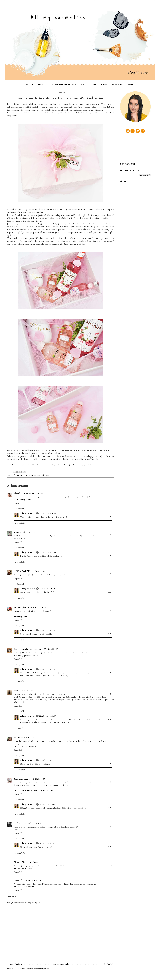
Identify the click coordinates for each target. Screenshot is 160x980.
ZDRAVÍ (132, 84)
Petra (16, 691)
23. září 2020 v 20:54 (33, 823)
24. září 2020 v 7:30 (47, 804)
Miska (16, 532)
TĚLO (93, 84)
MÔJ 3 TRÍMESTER (22, 791)
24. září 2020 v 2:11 (37, 862)
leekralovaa (18, 829)
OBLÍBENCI (118, 84)
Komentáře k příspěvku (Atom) (37, 969)
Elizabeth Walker (21, 862)
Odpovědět (18, 503)
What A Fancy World (22, 500)
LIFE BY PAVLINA (22, 571)
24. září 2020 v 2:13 (33, 880)
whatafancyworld (21, 493)
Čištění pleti (18, 475)
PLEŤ (83, 84)
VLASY (104, 84)
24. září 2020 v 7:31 (47, 843)
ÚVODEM (29, 84)
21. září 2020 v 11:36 (28, 532)
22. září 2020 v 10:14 (38, 608)
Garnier (26, 475)
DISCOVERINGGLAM (43, 791)
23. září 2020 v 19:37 (37, 779)
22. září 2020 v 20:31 (29, 737)
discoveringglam (21, 779)
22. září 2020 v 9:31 (39, 571)
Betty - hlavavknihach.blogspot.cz (28, 649)
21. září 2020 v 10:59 (47, 513)
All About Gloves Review (24, 887)
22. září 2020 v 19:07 (47, 716)
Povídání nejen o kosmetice (25, 746)
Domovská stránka (62, 964)
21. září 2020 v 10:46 (37, 493)
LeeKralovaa (19, 823)
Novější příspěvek (15, 964)
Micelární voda (35, 475)
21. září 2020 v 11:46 (47, 552)
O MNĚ (42, 84)
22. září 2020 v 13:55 (52, 649)
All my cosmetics (28, 513)
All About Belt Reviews (23, 868)
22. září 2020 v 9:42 (47, 589)
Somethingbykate (21, 608)
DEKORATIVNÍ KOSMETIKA (63, 84)
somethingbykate (20, 616)
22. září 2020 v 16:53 (27, 691)
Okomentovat (14, 896)
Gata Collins (19, 880)
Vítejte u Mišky (20, 539)
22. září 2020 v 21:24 (47, 760)
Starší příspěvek (107, 964)
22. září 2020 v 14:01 (47, 669)
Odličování (45, 475)
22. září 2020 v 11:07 (47, 630)
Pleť (51, 475)
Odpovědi (20, 509)
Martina (17, 737)
